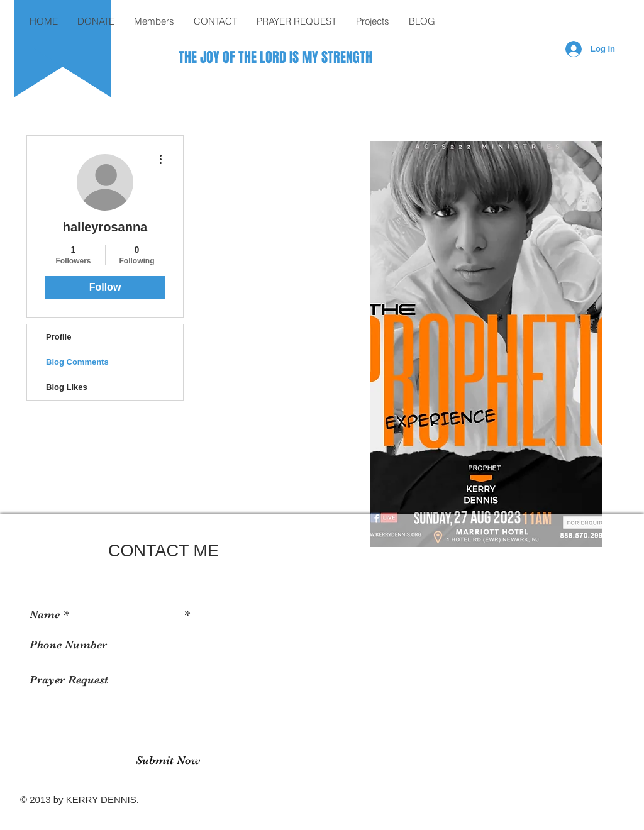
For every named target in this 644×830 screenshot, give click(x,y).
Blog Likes (67, 387)
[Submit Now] (168, 761)
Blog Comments (77, 362)
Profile (58, 337)
